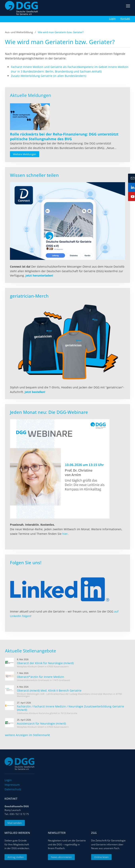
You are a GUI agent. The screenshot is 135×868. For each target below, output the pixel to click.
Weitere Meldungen (25, 154)
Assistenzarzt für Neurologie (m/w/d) (41, 723)
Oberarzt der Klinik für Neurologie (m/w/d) (45, 663)
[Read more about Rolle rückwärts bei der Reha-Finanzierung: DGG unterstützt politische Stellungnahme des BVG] (30, 117)
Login (112, 18)
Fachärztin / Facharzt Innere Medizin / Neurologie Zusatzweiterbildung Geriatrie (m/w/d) (70, 708)
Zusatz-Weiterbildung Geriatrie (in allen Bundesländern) (49, 76)
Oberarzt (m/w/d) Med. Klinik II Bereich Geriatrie (49, 690)
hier (65, 534)
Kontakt (125, 18)
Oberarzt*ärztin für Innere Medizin (41, 677)
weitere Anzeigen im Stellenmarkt (27, 735)
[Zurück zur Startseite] (21, 8)
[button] (128, 8)
